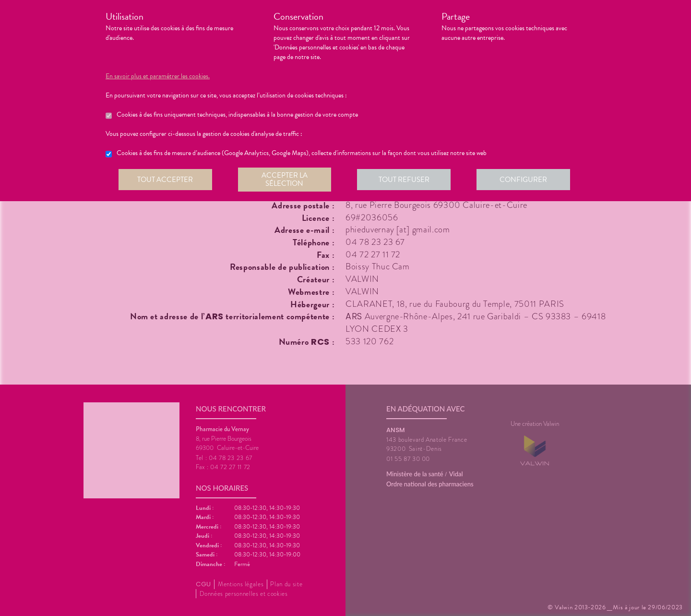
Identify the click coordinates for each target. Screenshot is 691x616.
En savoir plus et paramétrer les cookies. (158, 76)
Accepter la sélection (286, 180)
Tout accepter (166, 180)
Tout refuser (406, 180)
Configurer (525, 180)
